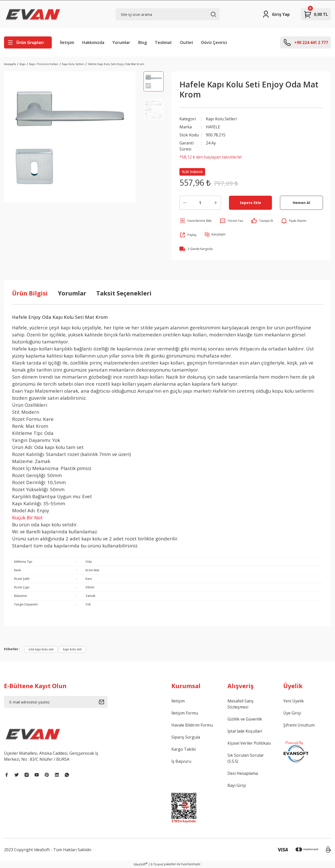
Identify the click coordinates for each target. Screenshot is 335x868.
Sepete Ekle (250, 203)
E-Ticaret (157, 864)
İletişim (67, 42)
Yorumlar (121, 42)
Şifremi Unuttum (299, 725)
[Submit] (103, 702)
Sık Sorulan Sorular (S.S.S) (246, 758)
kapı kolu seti (72, 649)
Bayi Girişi (237, 785)
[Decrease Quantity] (185, 203)
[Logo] (33, 14)
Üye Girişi (292, 713)
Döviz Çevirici (214, 42)
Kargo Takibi (184, 749)
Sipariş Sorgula (186, 737)
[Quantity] (200, 203)
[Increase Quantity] (216, 203)
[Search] (167, 14)
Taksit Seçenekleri (124, 293)
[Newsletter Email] (56, 702)
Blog (142, 42)
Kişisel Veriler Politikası (249, 743)
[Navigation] (28, 42)
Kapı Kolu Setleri (221, 119)
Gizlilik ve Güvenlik (245, 719)
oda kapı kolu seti (41, 649)
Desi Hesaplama (243, 773)
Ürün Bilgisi (30, 293)
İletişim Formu (185, 713)
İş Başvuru (181, 761)
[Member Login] (276, 14)
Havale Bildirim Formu (192, 725)
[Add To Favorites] (196, 221)
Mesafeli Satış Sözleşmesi (241, 704)
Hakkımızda (93, 42)
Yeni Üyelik (294, 701)
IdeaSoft (140, 864)
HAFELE (213, 127)
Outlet (187, 42)
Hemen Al (301, 203)
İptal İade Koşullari (245, 731)
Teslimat (163, 42)
